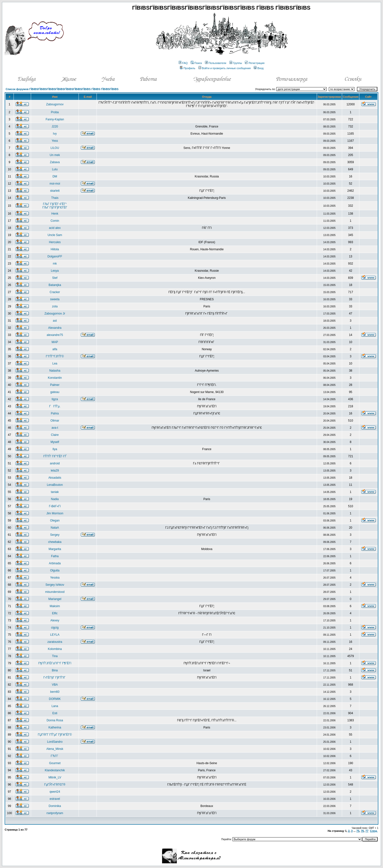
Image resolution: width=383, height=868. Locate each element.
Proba (55, 112)
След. (374, 831)
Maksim (55, 606)
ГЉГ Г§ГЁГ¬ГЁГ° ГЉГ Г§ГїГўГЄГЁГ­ (55, 206)
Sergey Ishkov (55, 585)
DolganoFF (55, 256)
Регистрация (255, 63)
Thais (55, 198)
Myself (55, 442)
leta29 (55, 471)
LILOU (55, 148)
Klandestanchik (55, 770)
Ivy (55, 134)
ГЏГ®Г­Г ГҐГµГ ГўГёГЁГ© (55, 735)
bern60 (55, 692)
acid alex (55, 228)
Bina (55, 670)
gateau (55, 392)
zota (55, 306)
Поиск (196, 63)
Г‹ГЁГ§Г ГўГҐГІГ (55, 678)
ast (55, 321)
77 (367, 831)
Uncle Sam (55, 235)
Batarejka (55, 285)
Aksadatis (55, 478)
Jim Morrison (55, 513)
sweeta (55, 299)
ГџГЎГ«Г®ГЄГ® (55, 785)
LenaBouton (55, 485)
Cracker (55, 292)
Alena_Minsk (55, 749)
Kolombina (55, 649)
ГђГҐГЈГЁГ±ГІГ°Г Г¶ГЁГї (55, 663)
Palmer (55, 385)
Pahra (55, 413)
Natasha (55, 371)
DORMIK (55, 699)
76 (362, 831)
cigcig (55, 628)
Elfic (55, 613)
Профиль (188, 68)
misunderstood (55, 592)
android (55, 463)
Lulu (55, 169)
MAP (55, 342)
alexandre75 (55, 335)
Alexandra (55, 328)
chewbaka (55, 542)
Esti (55, 713)
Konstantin (55, 378)
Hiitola (55, 249)
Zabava (55, 162)
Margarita (55, 549)
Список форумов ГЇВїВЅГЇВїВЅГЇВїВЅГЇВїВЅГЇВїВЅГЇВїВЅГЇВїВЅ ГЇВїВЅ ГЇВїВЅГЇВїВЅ (62, 89)
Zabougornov (55, 104)
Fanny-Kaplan (55, 119)
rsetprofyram (55, 813)
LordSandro (55, 742)
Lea (55, 363)
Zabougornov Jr (55, 314)
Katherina (55, 727)
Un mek (55, 155)
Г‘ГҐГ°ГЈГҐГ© (55, 356)
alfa (55, 349)
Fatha (55, 556)
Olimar (55, 421)
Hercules (55, 242)
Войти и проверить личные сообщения (225, 68)
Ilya (55, 449)
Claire (55, 435)
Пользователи (216, 63)
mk (55, 264)
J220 (55, 126)
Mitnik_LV (55, 777)
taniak (55, 492)
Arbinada (55, 563)
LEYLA (55, 635)
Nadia (55, 499)
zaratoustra (55, 642)
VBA (55, 685)
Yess (55, 141)
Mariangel (55, 599)
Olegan (55, 521)
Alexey (55, 620)
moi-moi (55, 184)
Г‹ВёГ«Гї (55, 506)
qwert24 (55, 792)
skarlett (55, 191)
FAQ (183, 63)
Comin (55, 221)
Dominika (55, 806)
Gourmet (55, 763)
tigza (55, 399)
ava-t (55, 428)
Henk (55, 214)
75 (358, 831)
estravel (55, 799)
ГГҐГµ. (55, 406)
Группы (236, 63)
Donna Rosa (55, 720)
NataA (55, 528)
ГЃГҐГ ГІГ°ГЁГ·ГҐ (55, 456)
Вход (259, 68)
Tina (55, 656)
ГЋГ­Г (55, 756)
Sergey (55, 535)
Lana (55, 706)
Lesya (55, 271)
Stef (55, 278)
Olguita (55, 570)
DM (55, 176)
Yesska (55, 578)
